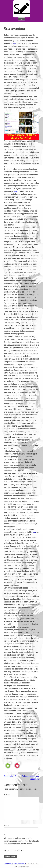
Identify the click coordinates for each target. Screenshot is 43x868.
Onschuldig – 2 (10, 776)
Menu (21, 19)
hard (15, 43)
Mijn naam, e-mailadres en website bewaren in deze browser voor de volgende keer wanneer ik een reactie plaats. (21, 841)
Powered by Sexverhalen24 (15, 864)
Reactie (7, 795)
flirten (16, 191)
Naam (6, 825)
